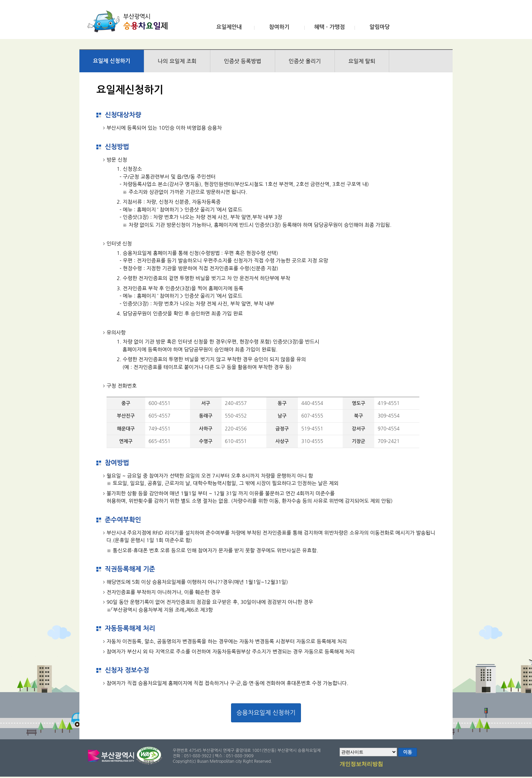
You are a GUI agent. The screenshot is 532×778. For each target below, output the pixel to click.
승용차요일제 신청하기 (266, 713)
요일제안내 (229, 27)
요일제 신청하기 (112, 61)
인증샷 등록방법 (243, 61)
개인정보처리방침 (361, 764)
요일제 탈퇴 (362, 61)
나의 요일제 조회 (177, 61)
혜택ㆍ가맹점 (329, 27)
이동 (407, 752)
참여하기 (279, 27)
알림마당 (380, 27)
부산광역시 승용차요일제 (130, 21)
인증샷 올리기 (305, 61)
